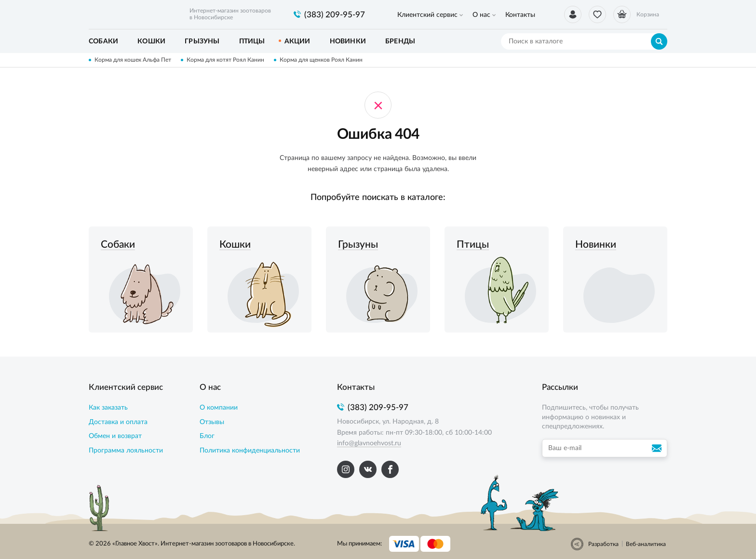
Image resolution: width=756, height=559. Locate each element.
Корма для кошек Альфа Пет (133, 60)
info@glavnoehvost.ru (369, 443)
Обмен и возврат (115, 436)
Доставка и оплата (118, 422)
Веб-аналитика (646, 544)
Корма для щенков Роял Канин (321, 60)
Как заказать (108, 408)
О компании (219, 408)
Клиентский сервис (427, 15)
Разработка (603, 544)
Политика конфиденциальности (250, 451)
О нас (481, 15)
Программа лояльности (126, 451)
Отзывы (212, 422)
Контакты (520, 15)
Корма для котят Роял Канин (225, 60)
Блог (207, 436)
